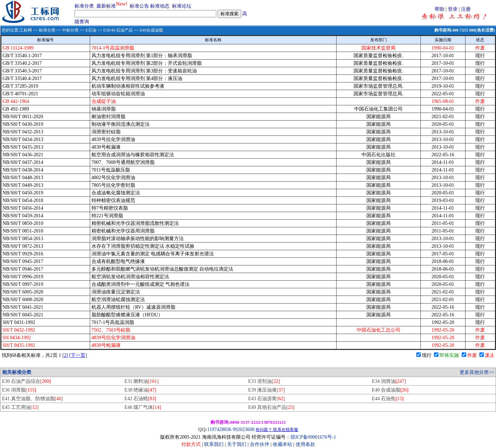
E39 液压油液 (266, 390)
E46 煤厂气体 (143, 407)
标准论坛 (182, 6)
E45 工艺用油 (20, 407)
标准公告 (139, 6)
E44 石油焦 (388, 399)
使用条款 (305, 444)
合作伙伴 (260, 444)
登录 (453, 9)
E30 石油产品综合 (26, 381)
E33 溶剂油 (264, 381)
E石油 (91, 30)
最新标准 (106, 6)
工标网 (26, 30)
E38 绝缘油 (140, 390)
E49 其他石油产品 (271, 407)
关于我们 (237, 444)
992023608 (243, 429)
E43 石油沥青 (266, 399)
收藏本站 (282, 444)
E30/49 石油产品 (118, 30)
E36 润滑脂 (19, 390)
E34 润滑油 (389, 381)
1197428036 (219, 429)
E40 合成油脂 (390, 390)
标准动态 (160, 6)
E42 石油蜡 (140, 399)
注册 (466, 9)
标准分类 (84, 6)
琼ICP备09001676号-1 (313, 437)
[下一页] (78, 355)
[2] (65, 355)
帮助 (440, 9)
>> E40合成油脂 (148, 30)
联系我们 (214, 444)
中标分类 (70, 30)
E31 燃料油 (141, 381)
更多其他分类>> (477, 372)
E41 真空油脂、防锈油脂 (32, 399)
